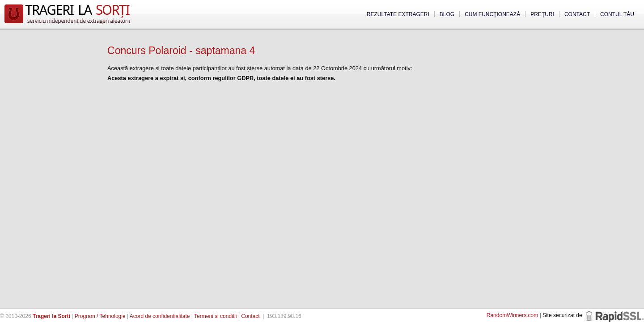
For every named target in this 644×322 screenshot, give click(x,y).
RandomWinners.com (512, 315)
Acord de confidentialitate (160, 316)
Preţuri (542, 14)
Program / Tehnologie (100, 316)
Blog (447, 14)
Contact (577, 14)
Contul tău (617, 14)
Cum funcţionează (492, 14)
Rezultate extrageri (398, 14)
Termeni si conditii (215, 316)
